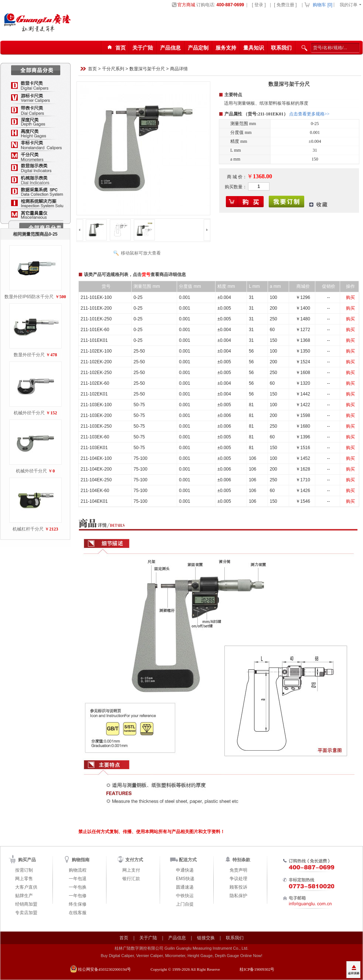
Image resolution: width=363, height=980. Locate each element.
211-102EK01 (94, 394)
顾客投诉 (238, 887)
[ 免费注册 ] (285, 5)
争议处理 (238, 879)
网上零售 (24, 879)
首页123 (115, 48)
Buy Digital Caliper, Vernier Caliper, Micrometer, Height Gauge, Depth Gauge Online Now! (181, 956)
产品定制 (198, 48)
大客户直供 (26, 887)
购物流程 (78, 870)
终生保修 (78, 904)
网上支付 (131, 870)
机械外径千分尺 (29, 413)
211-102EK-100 (96, 351)
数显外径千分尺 (29, 355)
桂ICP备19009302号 (257, 969)
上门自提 (185, 904)
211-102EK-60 (95, 383)
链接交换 (206, 938)
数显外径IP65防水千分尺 (29, 297)
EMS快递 (185, 879)
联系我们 (281, 48)
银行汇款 (131, 879)
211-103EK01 (94, 448)
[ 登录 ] (259, 5)
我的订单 (349, 5)
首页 (92, 69)
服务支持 (226, 48)
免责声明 (238, 870)
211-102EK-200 (96, 362)
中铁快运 (185, 896)
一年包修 (78, 896)
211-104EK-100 (96, 458)
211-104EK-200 (96, 469)
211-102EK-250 (96, 373)
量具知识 (254, 48)
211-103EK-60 (95, 437)
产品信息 (170, 48)
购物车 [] (323, 5)
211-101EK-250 (96, 319)
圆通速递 (185, 887)
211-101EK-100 (96, 297)
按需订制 (24, 870)
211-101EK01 (94, 340)
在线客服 (78, 913)
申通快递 (185, 870)
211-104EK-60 (95, 491)
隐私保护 (238, 896)
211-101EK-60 (95, 330)
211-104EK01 (94, 501)
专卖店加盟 (26, 913)
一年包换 (78, 887)
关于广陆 (143, 48)
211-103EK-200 (96, 415)
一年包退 (78, 879)
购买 (350, 297)
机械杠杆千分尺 (28, 529)
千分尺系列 (113, 69)
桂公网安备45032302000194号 (104, 969)
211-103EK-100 (96, 405)
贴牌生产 (24, 896)
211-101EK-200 (96, 308)
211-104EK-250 (96, 480)
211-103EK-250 (96, 426)
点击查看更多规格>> (309, 114)
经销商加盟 (26, 904)
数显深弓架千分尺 (147, 69)
